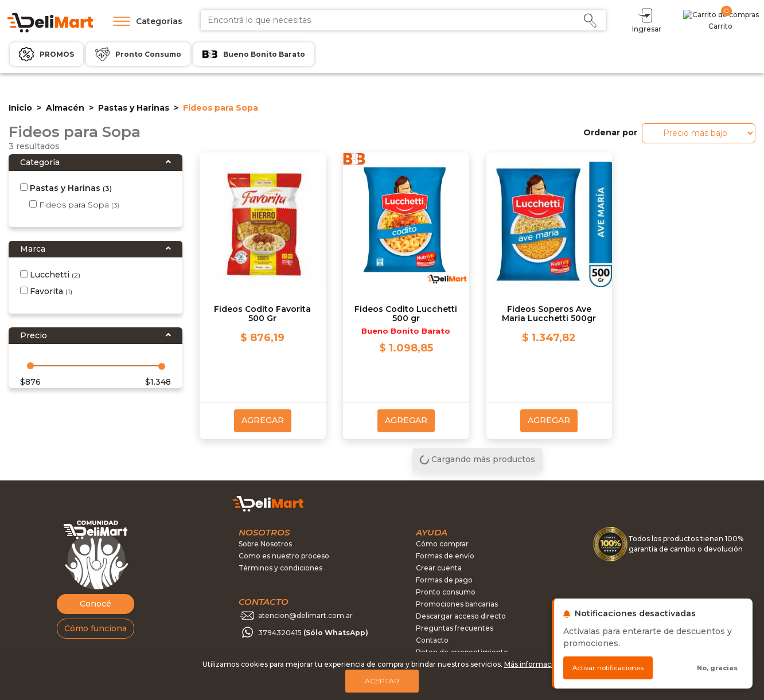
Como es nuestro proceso (284, 556)
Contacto (432, 640)
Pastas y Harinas (134, 108)
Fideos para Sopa (74, 205)
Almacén (65, 108)
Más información (533, 664)
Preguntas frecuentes (455, 628)
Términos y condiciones (280, 568)
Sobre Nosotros (265, 544)
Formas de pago (444, 580)
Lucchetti (50, 275)
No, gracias (717, 668)
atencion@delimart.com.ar (305, 615)
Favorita (46, 291)
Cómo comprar (442, 544)
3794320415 (313, 633)
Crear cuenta (439, 568)
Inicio (20, 108)
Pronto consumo (446, 592)
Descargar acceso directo (461, 616)
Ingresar (697, 20)
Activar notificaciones (608, 668)
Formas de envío (445, 556)
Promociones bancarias (457, 604)
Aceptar (382, 681)
